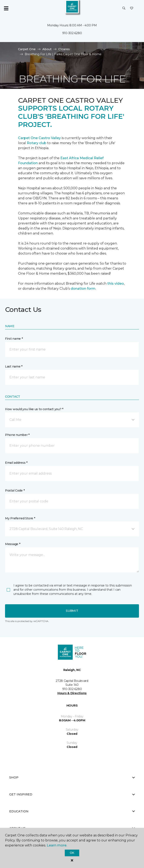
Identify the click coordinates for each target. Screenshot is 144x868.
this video (116, 284)
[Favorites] (132, 8)
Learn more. (57, 845)
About (47, 49)
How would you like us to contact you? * (34, 409)
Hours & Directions (72, 693)
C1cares (64, 49)
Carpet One (27, 49)
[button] (124, 8)
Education (72, 811)
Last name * (14, 366)
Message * (13, 544)
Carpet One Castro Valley (39, 138)
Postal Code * (15, 490)
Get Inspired (72, 794)
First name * (14, 339)
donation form (83, 289)
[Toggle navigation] (6, 8)
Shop (72, 777)
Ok (72, 853)
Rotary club (37, 143)
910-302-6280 (72, 33)
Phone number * (17, 435)
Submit (72, 611)
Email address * (16, 463)
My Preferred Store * (20, 518)
